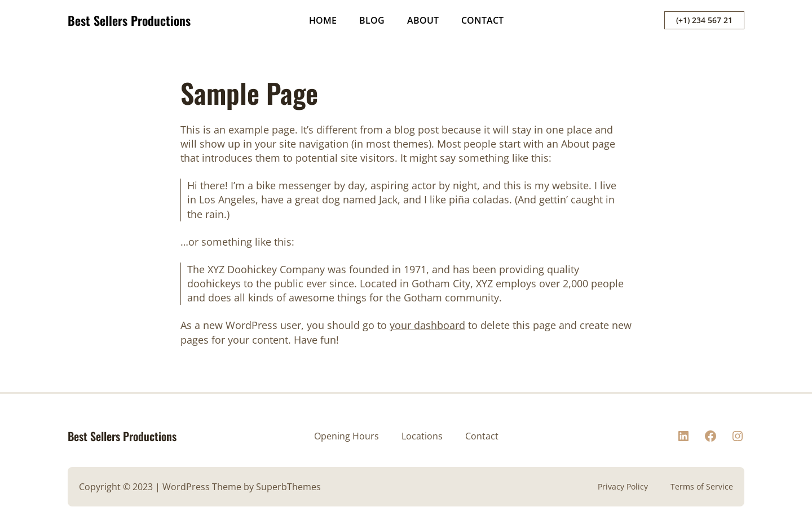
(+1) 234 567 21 (704, 20)
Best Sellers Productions (129, 20)
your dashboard (427, 325)
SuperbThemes (288, 487)
